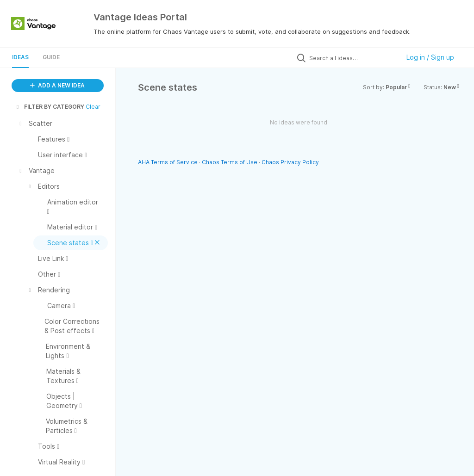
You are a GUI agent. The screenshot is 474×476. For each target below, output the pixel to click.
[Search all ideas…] (352, 58)
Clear (93, 107)
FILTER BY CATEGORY (50, 107)
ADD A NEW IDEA (57, 85)
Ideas (20, 57)
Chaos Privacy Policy (290, 162)
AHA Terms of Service (168, 162)
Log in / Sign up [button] (430, 57)
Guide (51, 57)
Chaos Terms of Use (230, 162)
